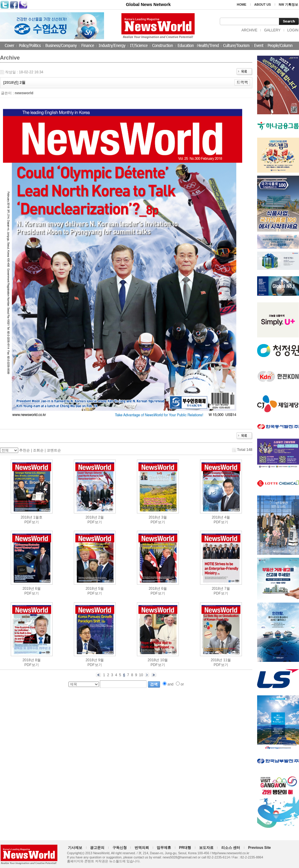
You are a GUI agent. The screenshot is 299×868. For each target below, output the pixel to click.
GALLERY (272, 30)
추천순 (25, 450)
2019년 (28, 589)
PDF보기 (32, 522)
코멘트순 (54, 450)
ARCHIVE (249, 30)
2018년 (26, 517)
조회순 (38, 450)
